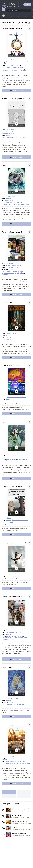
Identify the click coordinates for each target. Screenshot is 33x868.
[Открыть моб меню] (4, 10)
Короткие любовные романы (15, 758)
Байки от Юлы (11, 135)
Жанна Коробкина (12, 130)
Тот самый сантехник (13, 65)
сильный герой (23, 638)
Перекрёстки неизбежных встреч (17, 762)
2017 (11, 401)
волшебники (21, 764)
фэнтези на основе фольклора (20, 204)
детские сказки (22, 403)
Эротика (18, 62)
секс (16, 638)
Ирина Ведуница (12, 756)
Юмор (14, 265)
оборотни (28, 764)
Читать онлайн (18, 90)
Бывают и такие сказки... (13, 487)
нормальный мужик (8, 69)
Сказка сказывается (11, 366)
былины (8, 340)
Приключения (10, 62)
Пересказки (7, 303)
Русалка (5, 422)
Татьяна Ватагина (12, 334)
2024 (11, 269)
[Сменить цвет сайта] (4, 16)
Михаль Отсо (7, 725)
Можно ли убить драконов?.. (14, 543)
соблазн (22, 69)
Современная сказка (18, 132)
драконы (20, 578)
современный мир (7, 71)
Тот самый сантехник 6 (12, 29)
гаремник (20, 67)
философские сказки (22, 137)
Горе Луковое (8, 165)
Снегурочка (7, 667)
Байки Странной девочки (13, 99)
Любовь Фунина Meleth (14, 453)
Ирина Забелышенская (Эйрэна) (16, 397)
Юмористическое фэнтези (20, 520)
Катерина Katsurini (12, 698)
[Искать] (29, 10)
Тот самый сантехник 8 (12, 597)
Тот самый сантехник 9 (12, 232)
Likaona (9, 518)
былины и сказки (11, 203)
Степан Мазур (11, 60)
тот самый (17, 71)
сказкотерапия (11, 137)
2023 (11, 338)
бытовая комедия (11, 67)
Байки (24, 62)
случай (17, 69)
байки (4, 67)
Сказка (8, 132)
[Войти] (27, 5)
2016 (11, 457)
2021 (11, 201)
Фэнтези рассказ (11, 455)
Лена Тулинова (11, 196)
